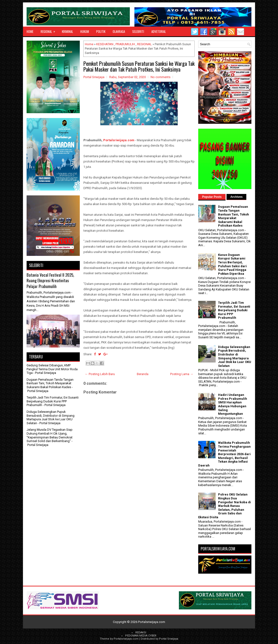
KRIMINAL (67, 31)
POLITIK (101, 31)
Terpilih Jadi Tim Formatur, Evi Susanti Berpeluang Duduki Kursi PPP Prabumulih (53, 401)
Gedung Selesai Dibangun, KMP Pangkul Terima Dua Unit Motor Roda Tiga (52, 369)
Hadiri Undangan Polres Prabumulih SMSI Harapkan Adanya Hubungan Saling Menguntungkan (233, 404)
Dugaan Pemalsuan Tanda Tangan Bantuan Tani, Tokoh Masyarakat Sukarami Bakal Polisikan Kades (50, 383)
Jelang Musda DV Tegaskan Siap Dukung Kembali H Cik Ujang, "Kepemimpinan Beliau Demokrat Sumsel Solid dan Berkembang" (50, 435)
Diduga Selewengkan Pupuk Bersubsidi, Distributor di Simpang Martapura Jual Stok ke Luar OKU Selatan (51, 417)
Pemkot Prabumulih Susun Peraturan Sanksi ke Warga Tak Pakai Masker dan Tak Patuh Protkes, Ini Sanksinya (139, 66)
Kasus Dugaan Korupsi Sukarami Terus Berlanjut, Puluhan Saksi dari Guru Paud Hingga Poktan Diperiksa (232, 264)
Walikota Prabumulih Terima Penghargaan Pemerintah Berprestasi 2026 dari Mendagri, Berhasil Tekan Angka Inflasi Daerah (224, 454)
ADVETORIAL (159, 31)
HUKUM (85, 31)
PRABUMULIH (125, 44)
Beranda (143, 374)
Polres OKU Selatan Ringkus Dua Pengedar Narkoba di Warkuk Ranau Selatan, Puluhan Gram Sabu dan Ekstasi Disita (225, 506)
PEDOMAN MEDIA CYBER (141, 636)
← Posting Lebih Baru (100, 374)
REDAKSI (141, 633)
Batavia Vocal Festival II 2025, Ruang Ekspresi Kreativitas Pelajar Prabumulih (50, 281)
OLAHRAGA (119, 31)
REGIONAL (49, 30)
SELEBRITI (138, 31)
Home (30, 31)
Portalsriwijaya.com (119, 140)
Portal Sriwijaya (169, 639)
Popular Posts (212, 197)
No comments (161, 77)
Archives (237, 197)
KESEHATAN (105, 44)
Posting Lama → (182, 374)
